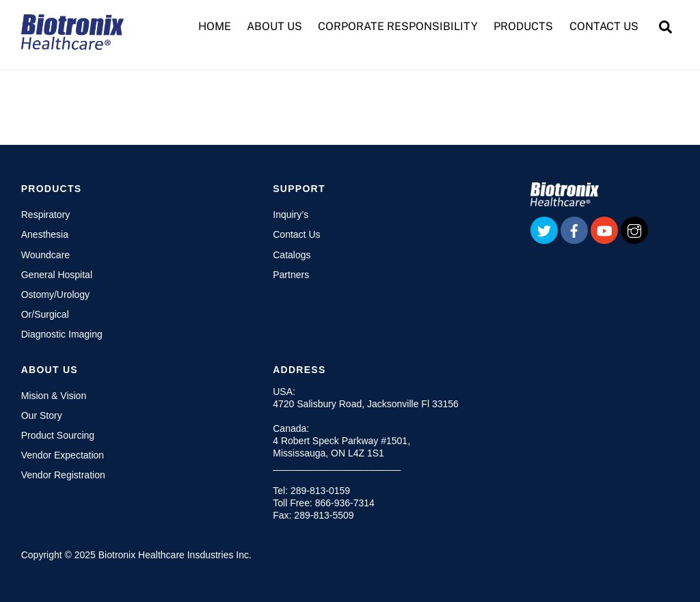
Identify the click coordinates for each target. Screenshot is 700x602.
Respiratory (46, 215)
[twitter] (544, 230)
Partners (291, 275)
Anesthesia (45, 234)
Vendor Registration (63, 475)
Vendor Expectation (63, 455)
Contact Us (296, 234)
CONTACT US (604, 26)
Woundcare (45, 255)
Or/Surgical (45, 314)
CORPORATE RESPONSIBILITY (398, 26)
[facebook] (574, 230)
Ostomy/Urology (55, 295)
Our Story (42, 415)
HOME (215, 26)
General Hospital (57, 275)
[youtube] (604, 230)
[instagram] (634, 230)
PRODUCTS (523, 26)
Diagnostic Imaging (62, 334)
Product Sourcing (58, 435)
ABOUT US (274, 26)
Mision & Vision (54, 396)
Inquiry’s (291, 215)
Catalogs (292, 255)
